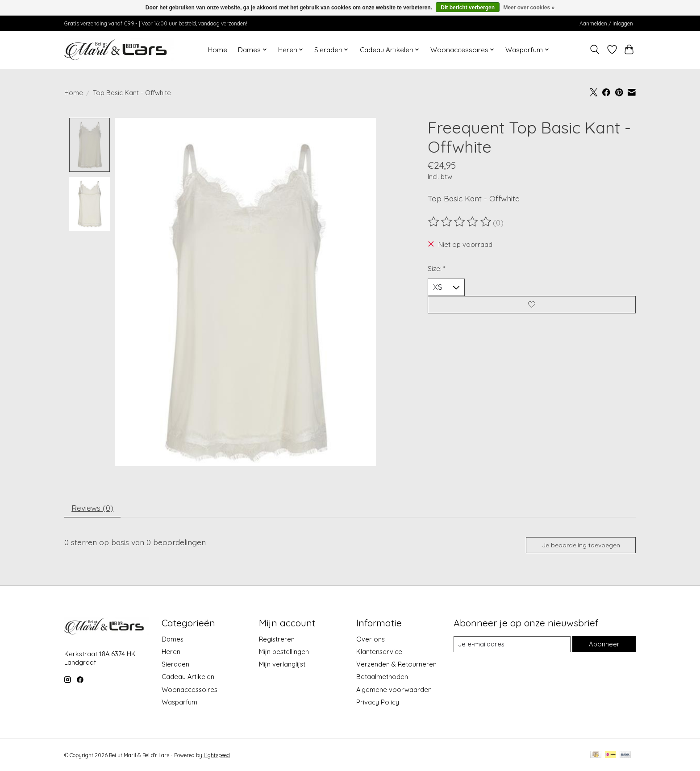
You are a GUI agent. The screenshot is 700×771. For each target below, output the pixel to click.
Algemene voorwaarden (394, 690)
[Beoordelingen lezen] (460, 222)
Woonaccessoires (190, 690)
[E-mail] (512, 646)
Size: (437, 269)
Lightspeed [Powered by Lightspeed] (217, 756)
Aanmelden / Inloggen (606, 23)
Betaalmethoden (382, 678)
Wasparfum (179, 703)
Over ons (371, 640)
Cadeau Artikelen (188, 678)
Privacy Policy (378, 703)
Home (218, 50)
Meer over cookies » (529, 8)
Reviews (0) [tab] (93, 508)
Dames (173, 640)
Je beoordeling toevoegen (581, 546)
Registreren (277, 640)
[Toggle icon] (595, 50)
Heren (171, 653)
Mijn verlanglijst (282, 665)
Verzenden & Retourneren (396, 665)
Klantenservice (379, 653)
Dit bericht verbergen (468, 8)
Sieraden (175, 665)
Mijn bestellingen (284, 653)
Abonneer (604, 645)
